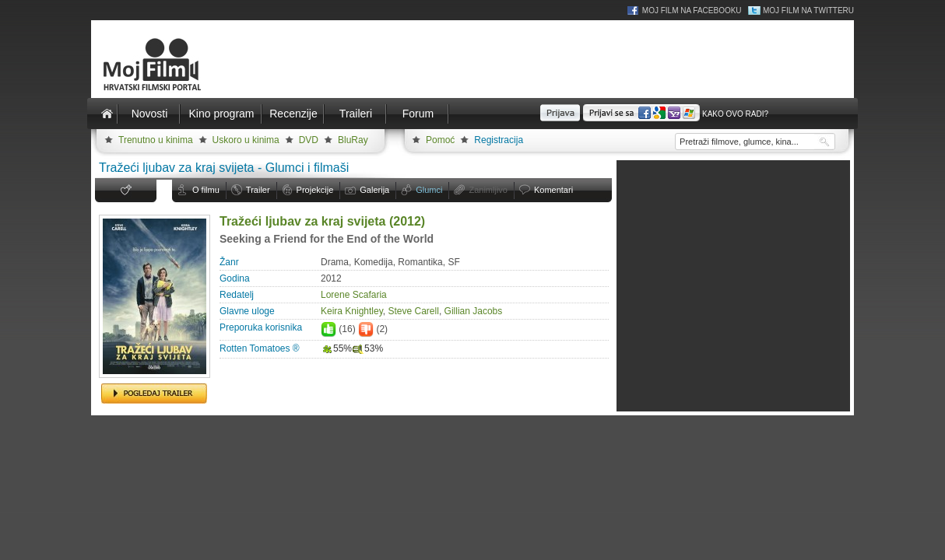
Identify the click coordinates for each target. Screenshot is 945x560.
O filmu (206, 190)
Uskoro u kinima (246, 140)
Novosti (150, 114)
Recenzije (293, 114)
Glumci (429, 190)
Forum (418, 114)
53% (367, 348)
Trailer (258, 190)
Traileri (356, 114)
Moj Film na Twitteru (808, 10)
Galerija (374, 190)
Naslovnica (107, 114)
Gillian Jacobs (474, 311)
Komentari (553, 190)
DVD (309, 140)
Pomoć (440, 140)
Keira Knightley (352, 311)
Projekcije (315, 190)
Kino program (221, 114)
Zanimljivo (488, 190)
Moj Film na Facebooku (692, 10)
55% (336, 348)
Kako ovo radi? (735, 114)
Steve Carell (414, 311)
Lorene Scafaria (354, 295)
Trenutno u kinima (156, 140)
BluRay (353, 140)
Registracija (499, 140)
